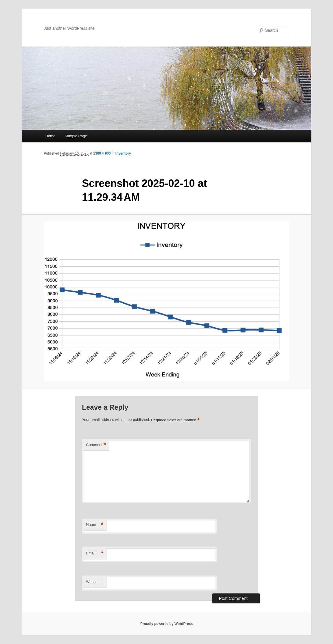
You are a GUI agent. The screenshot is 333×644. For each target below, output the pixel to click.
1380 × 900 (102, 153)
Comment (96, 445)
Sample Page (76, 136)
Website (93, 582)
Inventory (123, 153)
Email (95, 553)
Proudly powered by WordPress (166, 624)
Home (50, 136)
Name (95, 525)
